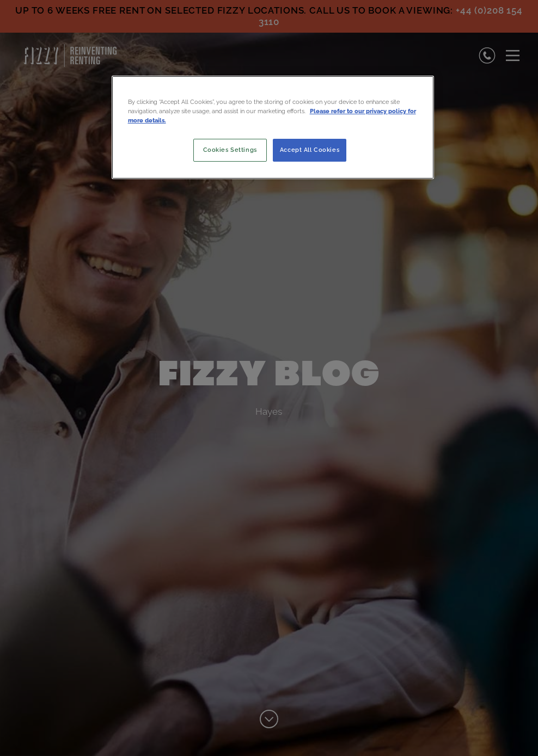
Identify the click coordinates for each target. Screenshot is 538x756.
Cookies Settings (230, 150)
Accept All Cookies (310, 150)
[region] (273, 127)
